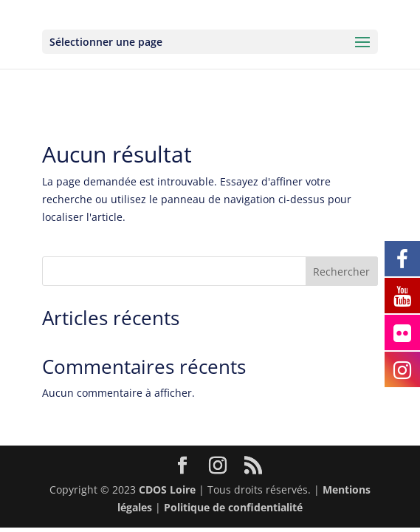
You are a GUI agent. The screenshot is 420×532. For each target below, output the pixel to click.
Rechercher (341, 272)
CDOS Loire (167, 490)
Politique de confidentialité (233, 507)
